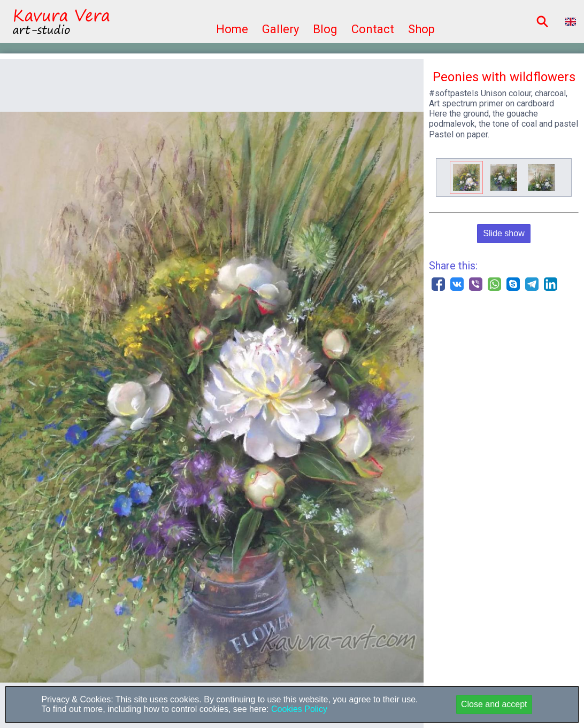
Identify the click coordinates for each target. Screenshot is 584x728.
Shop (421, 29)
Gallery (281, 29)
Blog (325, 29)
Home (232, 29)
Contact (373, 29)
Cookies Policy (298, 709)
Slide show (504, 233)
